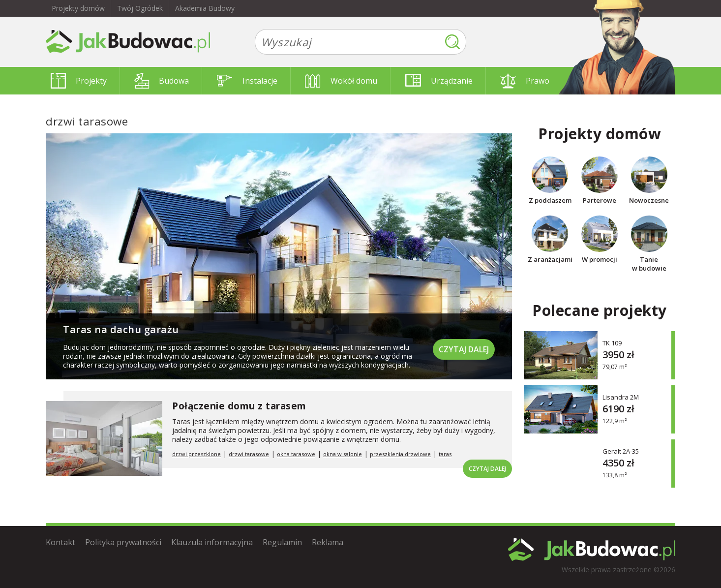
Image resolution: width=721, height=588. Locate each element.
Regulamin (282, 542)
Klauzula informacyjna (212, 542)
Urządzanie (439, 81)
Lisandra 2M (621, 397)
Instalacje (247, 81)
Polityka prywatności (123, 542)
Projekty (79, 81)
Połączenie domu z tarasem (239, 406)
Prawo (525, 81)
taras (445, 454)
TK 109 (612, 343)
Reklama (328, 542)
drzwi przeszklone (196, 454)
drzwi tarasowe (249, 454)
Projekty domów (78, 8)
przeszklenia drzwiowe (400, 454)
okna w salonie (343, 454)
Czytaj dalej (464, 349)
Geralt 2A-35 (621, 451)
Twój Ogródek (140, 8)
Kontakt (60, 542)
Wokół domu (341, 81)
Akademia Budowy (205, 8)
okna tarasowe (296, 454)
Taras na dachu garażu (121, 329)
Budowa (162, 81)
